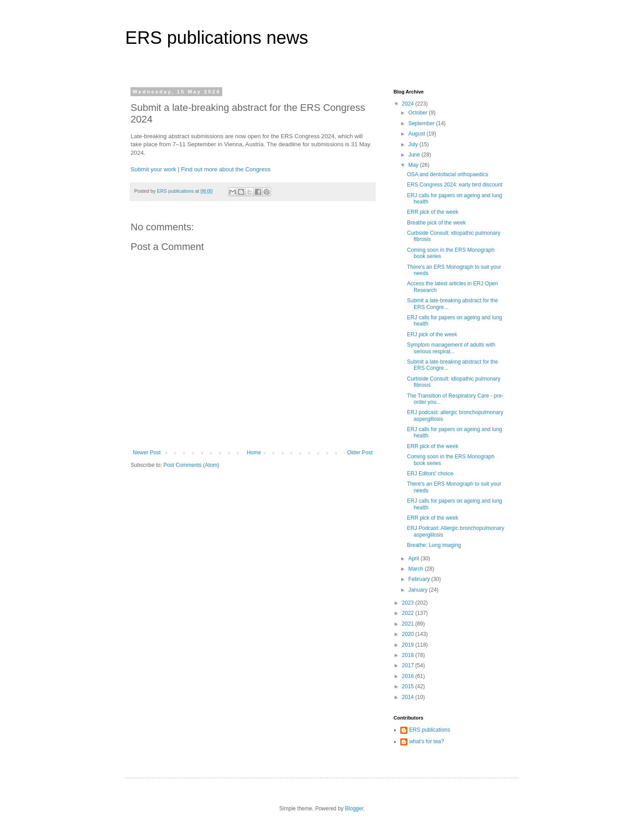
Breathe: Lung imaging (434, 545)
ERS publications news (217, 38)
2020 (409, 634)
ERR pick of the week (433, 212)
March (417, 569)
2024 (409, 104)
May (414, 165)
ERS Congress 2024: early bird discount (455, 185)
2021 (409, 624)
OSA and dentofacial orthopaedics (447, 174)
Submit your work (153, 169)
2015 (409, 686)
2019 (409, 645)
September (422, 123)
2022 (409, 613)
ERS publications (430, 730)
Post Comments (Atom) (191, 465)
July (414, 144)
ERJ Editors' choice (430, 474)
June (415, 155)
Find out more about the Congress (226, 169)
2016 (409, 676)
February (420, 579)
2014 (409, 697)
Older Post (360, 453)
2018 (409, 655)
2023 (409, 603)
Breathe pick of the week (436, 223)
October (419, 113)
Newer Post (147, 453)
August (417, 134)
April (414, 559)
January (419, 590)
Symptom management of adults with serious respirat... (451, 348)
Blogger (354, 809)
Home (254, 453)
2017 (409, 665)
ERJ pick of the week (432, 335)
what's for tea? (427, 741)
